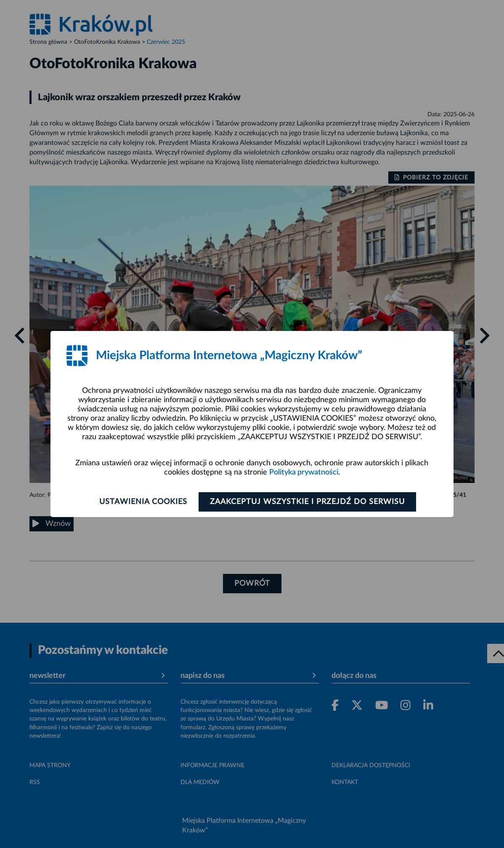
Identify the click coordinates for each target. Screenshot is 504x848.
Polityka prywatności (304, 472)
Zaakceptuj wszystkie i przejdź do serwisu (307, 502)
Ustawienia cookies (143, 502)
